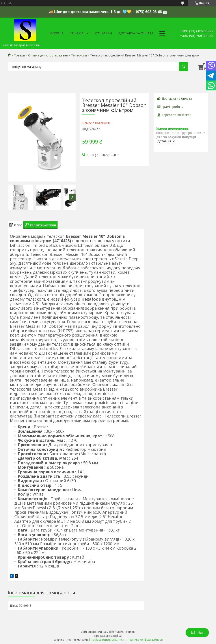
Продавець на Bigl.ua (108, 636)
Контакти (103, 33)
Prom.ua (130, 632)
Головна (56, 33)
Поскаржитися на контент (108, 640)
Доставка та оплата (136, 33)
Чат (197, 632)
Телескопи (79, 55)
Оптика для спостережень (48, 55)
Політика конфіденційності (145, 640)
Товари (77, 33)
